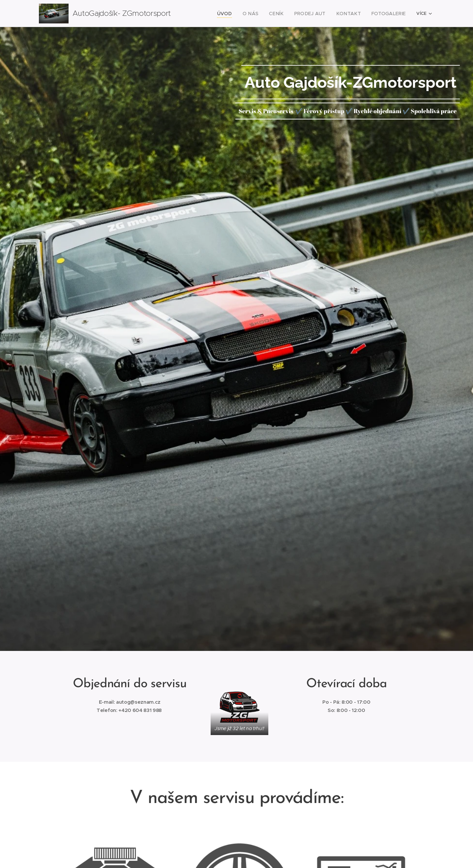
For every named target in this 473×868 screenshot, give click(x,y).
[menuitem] (238, 14)
